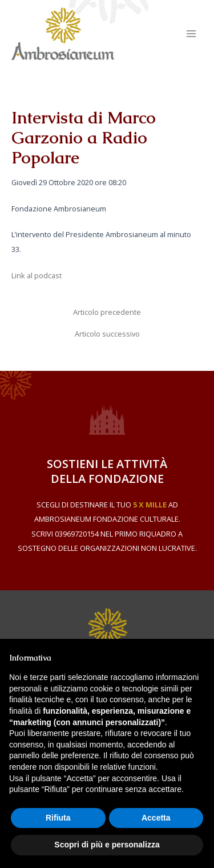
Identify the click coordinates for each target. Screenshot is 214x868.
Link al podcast (37, 275)
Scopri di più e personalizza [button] (107, 845)
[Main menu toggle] (191, 33)
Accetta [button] (156, 818)
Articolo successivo (107, 334)
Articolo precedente (107, 312)
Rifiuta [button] (58, 818)
